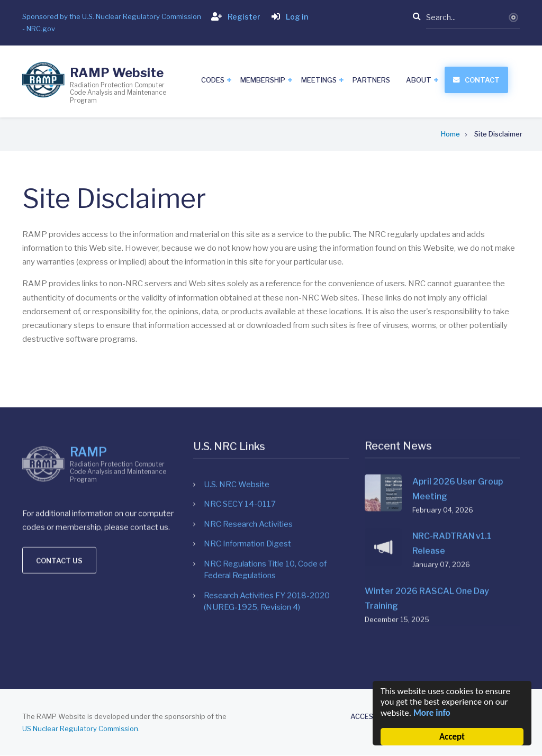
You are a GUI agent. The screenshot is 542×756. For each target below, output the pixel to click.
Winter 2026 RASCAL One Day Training (427, 476)
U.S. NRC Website (237, 367)
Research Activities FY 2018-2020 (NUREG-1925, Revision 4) (267, 484)
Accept (452, 737)
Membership (263, 80)
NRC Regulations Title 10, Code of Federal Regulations (265, 453)
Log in (288, 17)
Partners (371, 80)
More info (432, 713)
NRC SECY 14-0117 (240, 387)
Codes (213, 80)
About (419, 80)
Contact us (59, 466)
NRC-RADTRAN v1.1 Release (452, 421)
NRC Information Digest (247, 427)
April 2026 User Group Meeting (458, 366)
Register (234, 17)
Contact (482, 80)
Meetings (319, 80)
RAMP (88, 357)
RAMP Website (117, 73)
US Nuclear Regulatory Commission (80, 728)
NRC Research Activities (248, 407)
